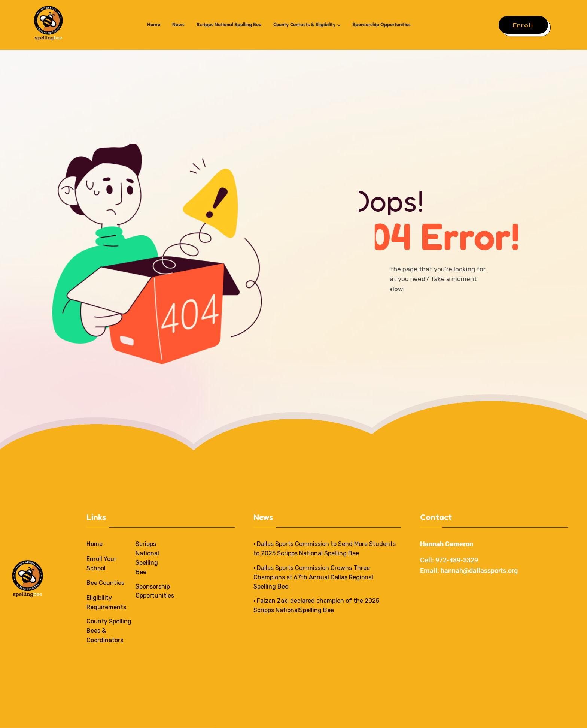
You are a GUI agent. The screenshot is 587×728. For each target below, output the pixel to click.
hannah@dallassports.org (479, 570)
